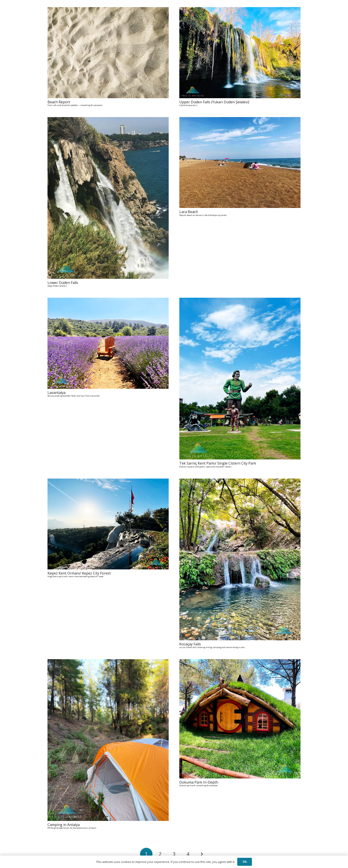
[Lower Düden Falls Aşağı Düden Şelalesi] (108, 120)
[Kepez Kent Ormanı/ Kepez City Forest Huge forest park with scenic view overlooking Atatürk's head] (108, 482)
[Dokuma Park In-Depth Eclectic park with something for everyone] (240, 662)
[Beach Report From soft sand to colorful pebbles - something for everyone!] (108, 10)
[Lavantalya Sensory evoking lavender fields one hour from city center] (108, 301)
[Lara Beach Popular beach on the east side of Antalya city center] (240, 120)
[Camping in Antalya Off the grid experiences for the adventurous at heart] (108, 662)
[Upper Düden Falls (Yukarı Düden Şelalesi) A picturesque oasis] (240, 10)
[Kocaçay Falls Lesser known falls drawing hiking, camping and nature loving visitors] (240, 482)
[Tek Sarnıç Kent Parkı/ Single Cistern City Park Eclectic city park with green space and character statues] (240, 301)
